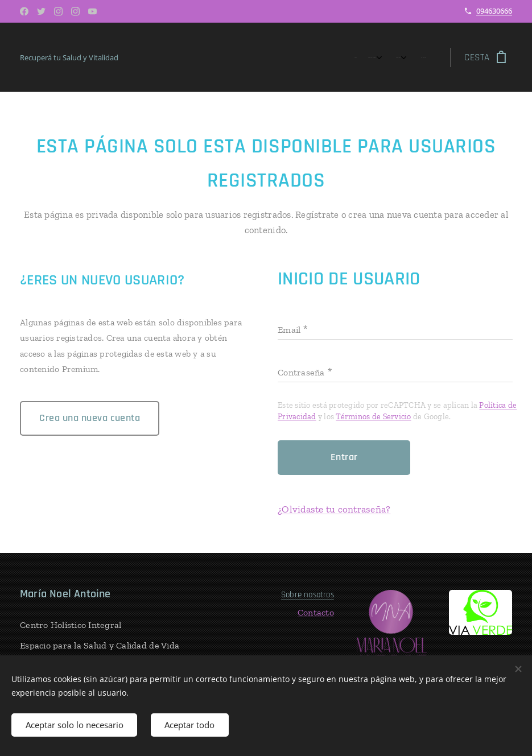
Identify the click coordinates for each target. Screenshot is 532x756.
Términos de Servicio (373, 417)
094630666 (494, 11)
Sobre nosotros (308, 595)
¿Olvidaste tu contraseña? (334, 509)
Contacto (316, 612)
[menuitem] (370, 57)
